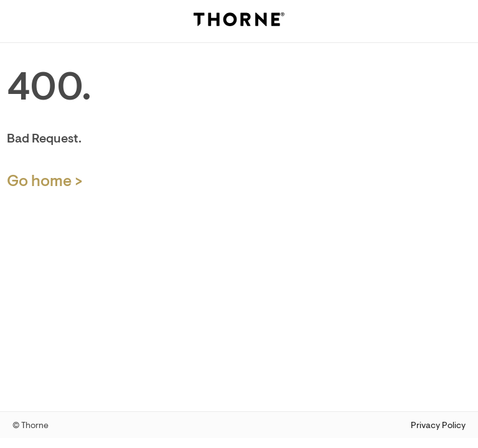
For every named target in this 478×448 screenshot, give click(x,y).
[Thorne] (239, 21)
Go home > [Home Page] (45, 181)
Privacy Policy (438, 425)
